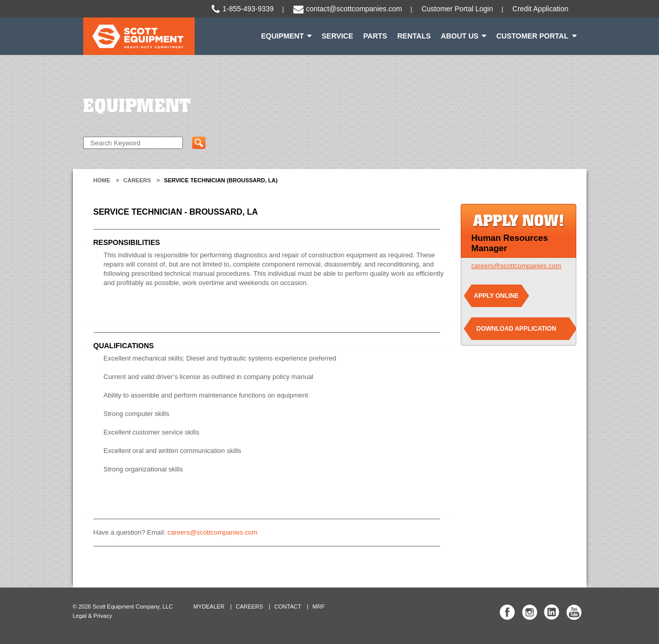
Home (102, 180)
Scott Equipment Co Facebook (507, 612)
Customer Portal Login (457, 9)
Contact (288, 607)
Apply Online (496, 296)
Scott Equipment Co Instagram (530, 612)
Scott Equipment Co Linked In (552, 612)
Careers (137, 180)
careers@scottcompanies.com (212, 532)
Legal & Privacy (92, 616)
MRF (318, 607)
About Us (459, 36)
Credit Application (541, 9)
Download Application (516, 329)
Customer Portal (532, 36)
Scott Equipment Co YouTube (574, 612)
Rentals (414, 36)
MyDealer (209, 607)
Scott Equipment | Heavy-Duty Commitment (139, 36)
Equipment (282, 36)
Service (337, 36)
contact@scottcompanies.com (354, 9)
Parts (375, 36)
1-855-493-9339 (248, 9)
